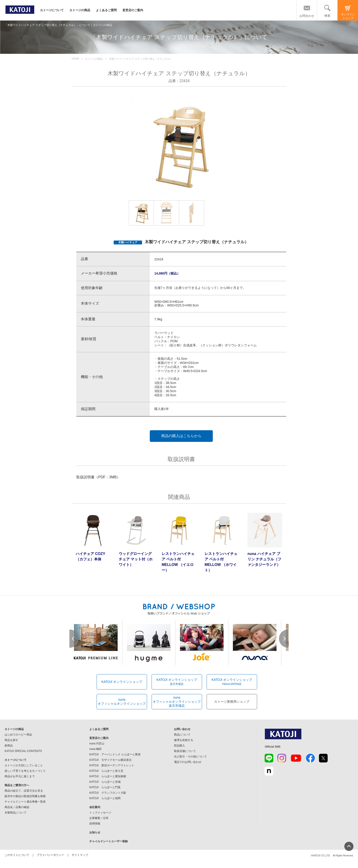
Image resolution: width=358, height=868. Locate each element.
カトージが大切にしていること (24, 765)
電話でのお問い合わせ (188, 762)
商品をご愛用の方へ (17, 785)
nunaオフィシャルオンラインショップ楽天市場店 (177, 702)
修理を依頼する (184, 740)
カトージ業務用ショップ (232, 702)
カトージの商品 (80, 10)
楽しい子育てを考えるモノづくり (25, 771)
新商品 (9, 746)
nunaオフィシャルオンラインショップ (122, 702)
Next (284, 639)
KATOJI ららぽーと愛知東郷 (108, 776)
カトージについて (52, 10)
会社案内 (95, 807)
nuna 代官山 (97, 744)
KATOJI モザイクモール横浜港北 (110, 760)
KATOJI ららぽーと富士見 (106, 771)
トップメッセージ (100, 813)
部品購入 (179, 746)
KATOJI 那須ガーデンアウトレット (112, 765)
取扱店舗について (185, 751)
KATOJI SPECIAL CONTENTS (23, 751)
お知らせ (95, 832)
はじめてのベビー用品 (18, 735)
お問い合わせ (182, 729)
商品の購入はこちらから (181, 436)
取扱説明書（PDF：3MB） (98, 477)
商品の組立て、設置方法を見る (24, 791)
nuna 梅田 (95, 749)
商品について (182, 735)
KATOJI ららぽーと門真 (105, 787)
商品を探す (11, 740)
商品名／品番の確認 (17, 807)
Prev (74, 639)
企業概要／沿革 (99, 818)
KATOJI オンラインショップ (122, 682)
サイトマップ (80, 855)
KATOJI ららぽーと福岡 (105, 798)
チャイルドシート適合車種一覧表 (25, 802)
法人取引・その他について (190, 757)
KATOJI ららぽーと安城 (105, 782)
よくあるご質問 (106, 10)
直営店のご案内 (133, 10)
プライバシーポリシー (50, 855)
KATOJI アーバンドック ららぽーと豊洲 (115, 754)
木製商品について (16, 813)
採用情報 (95, 824)
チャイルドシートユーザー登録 (108, 841)
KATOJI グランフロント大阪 (108, 793)
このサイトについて (17, 855)
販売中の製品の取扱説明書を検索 (25, 796)
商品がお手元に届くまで (20, 776)
